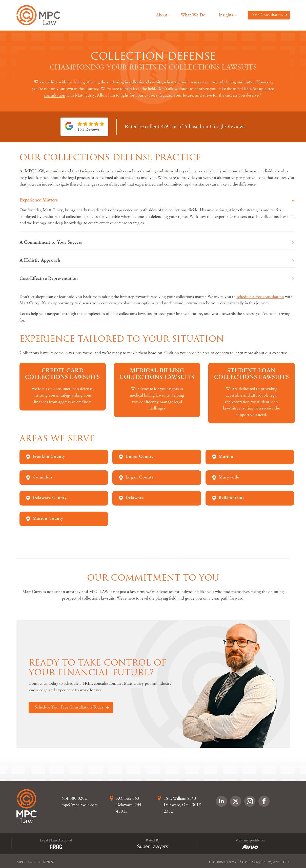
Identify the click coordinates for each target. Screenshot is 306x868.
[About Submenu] (171, 15)
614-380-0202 (74, 799)
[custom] (236, 801)
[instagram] (250, 801)
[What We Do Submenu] (209, 15)
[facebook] (264, 801)
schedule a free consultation (260, 297)
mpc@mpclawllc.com (80, 805)
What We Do (193, 15)
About (162, 15)
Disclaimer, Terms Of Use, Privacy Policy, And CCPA (249, 862)
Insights (226, 15)
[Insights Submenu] (238, 15)
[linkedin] (221, 801)
